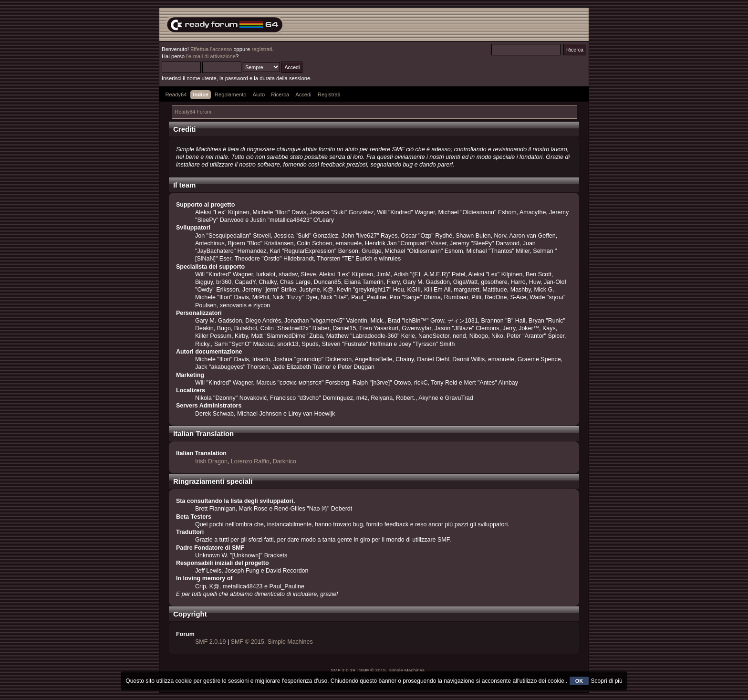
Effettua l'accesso (211, 49)
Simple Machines (290, 642)
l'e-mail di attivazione (211, 56)
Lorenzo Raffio (250, 461)
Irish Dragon (211, 461)
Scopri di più (607, 681)
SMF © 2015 (248, 642)
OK (579, 681)
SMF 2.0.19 (210, 642)
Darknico (285, 461)
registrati (262, 49)
